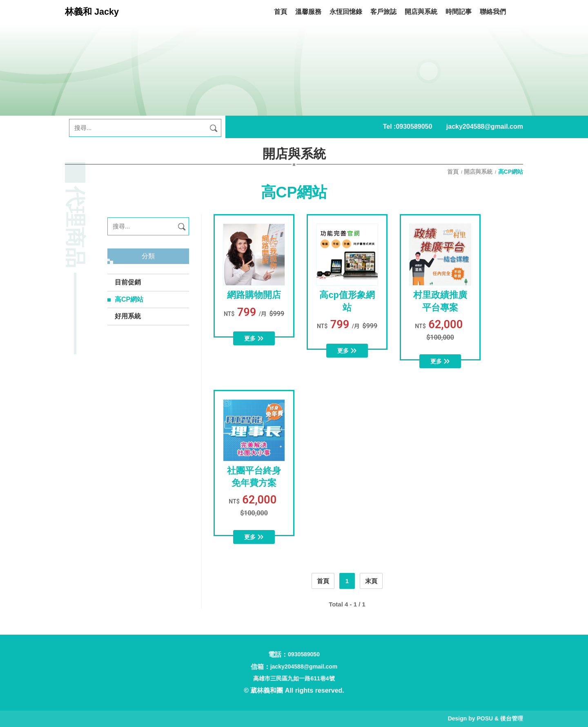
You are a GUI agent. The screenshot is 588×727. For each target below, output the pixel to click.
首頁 (454, 172)
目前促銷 (128, 282)
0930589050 (414, 126)
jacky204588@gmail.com (485, 126)
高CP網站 (129, 299)
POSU (485, 718)
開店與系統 (478, 172)
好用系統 (128, 316)
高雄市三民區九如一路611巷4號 (294, 678)
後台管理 (512, 718)
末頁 (371, 581)
